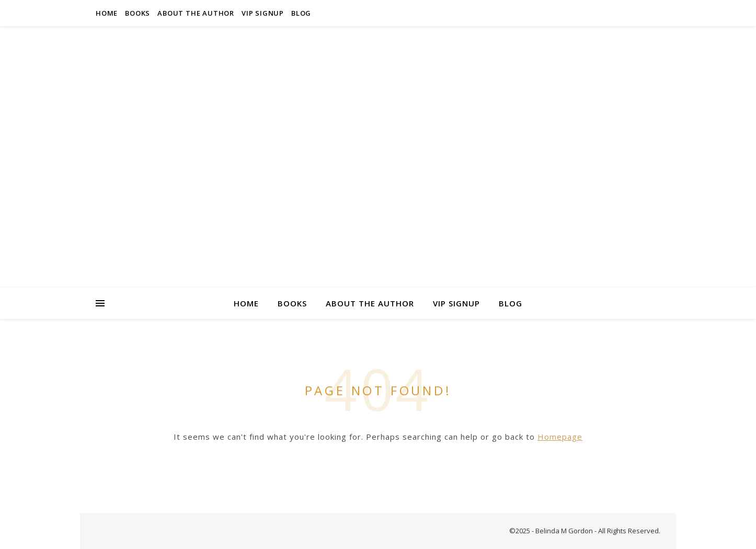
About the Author (196, 13)
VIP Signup (263, 13)
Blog (301, 13)
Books (138, 13)
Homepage (560, 437)
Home (107, 13)
